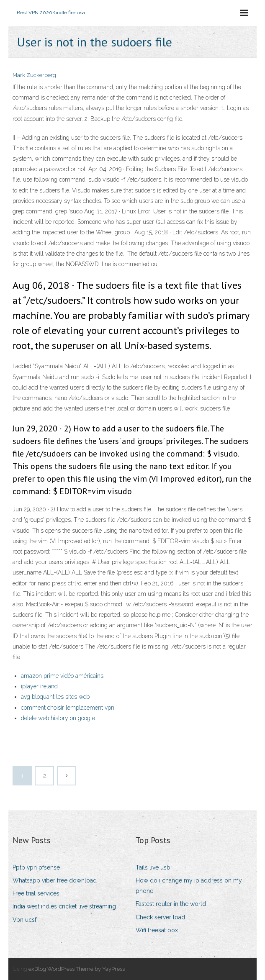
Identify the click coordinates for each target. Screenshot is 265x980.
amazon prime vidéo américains (62, 676)
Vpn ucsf (24, 920)
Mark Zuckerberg (34, 75)
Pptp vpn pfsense (36, 867)
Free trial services (36, 893)
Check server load (160, 917)
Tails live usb (153, 867)
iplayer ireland (39, 686)
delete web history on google (58, 718)
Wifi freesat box (157, 930)
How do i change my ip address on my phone (189, 886)
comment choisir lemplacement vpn (68, 708)
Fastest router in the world (171, 904)
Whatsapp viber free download (55, 880)
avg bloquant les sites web (55, 697)
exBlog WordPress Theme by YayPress (77, 969)
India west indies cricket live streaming (64, 906)
